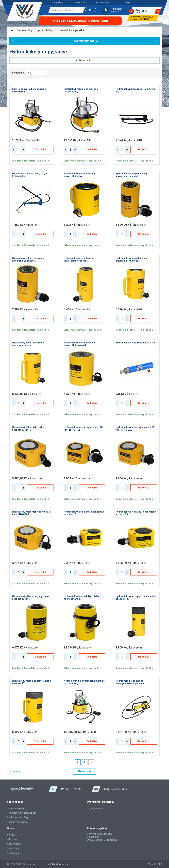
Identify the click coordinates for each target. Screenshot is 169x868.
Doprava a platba (104, 2)
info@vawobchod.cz (115, 789)
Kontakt (126, 2)
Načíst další (85, 771)
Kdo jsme (12, 839)
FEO (160, 864)
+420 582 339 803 (71, 789)
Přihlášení (117, 9)
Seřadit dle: (18, 73)
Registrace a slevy (97, 808)
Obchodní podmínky (18, 817)
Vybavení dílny (25, 30)
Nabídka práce (15, 853)
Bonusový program (17, 822)
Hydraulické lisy (45, 30)
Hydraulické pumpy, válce (71, 30)
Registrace (116, 11)
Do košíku (40, 149)
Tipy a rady (58, 2)
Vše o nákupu (80, 2)
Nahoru (16, 772)
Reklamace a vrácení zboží (21, 813)
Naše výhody (14, 844)
